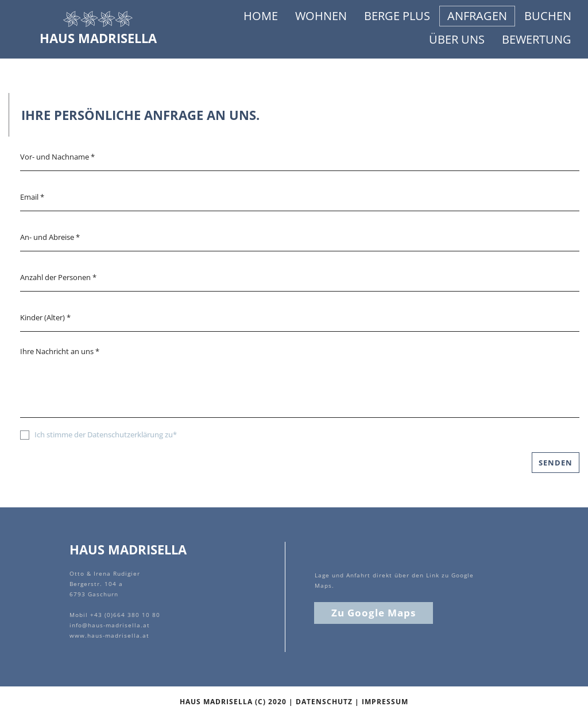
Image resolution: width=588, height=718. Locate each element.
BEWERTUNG (537, 39)
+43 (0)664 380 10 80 (125, 615)
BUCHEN (548, 16)
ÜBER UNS (457, 39)
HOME (261, 16)
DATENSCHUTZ (324, 702)
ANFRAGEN (477, 16)
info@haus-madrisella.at (110, 625)
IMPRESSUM (385, 702)
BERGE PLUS (397, 16)
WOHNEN (321, 16)
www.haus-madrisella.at (109, 635)
